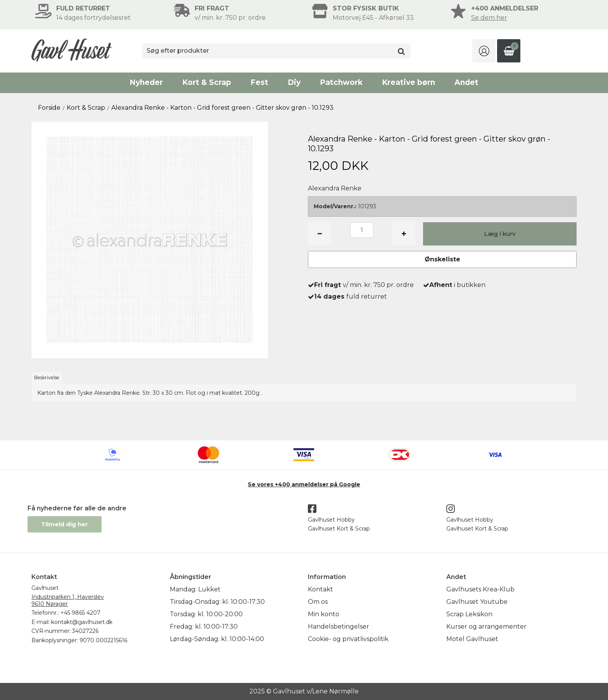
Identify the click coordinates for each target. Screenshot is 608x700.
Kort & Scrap (207, 82)
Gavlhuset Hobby (331, 520)
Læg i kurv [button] (500, 234)
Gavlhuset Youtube (477, 602)
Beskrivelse (47, 378)
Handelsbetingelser (339, 627)
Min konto (324, 614)
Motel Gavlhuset (472, 639)
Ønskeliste (442, 259)
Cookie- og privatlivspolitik (348, 639)
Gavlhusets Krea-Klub (480, 589)
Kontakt (320, 589)
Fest (259, 82)
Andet (466, 82)
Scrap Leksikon (469, 614)
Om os (318, 602)
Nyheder (146, 82)
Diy (294, 82)
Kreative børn (408, 82)
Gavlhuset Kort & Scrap (339, 529)
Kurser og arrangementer (486, 627)
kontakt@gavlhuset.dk (82, 622)
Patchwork (341, 82)
